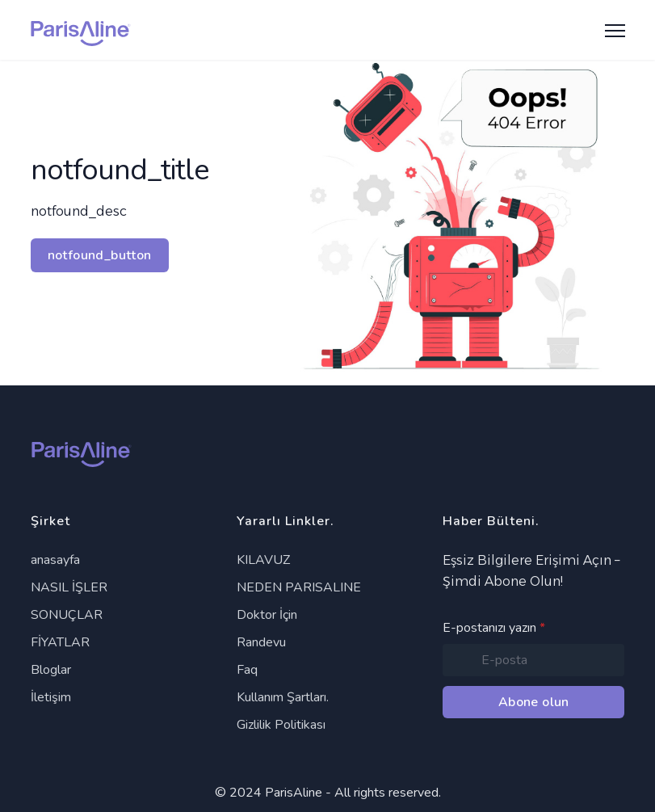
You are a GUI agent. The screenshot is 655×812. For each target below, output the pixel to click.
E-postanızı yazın (494, 628)
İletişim (51, 697)
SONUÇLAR (67, 615)
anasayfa (55, 560)
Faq (247, 670)
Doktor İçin (267, 615)
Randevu (261, 642)
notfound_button (100, 255)
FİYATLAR (60, 642)
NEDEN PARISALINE (299, 587)
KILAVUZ (263, 560)
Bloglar (51, 670)
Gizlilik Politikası (281, 725)
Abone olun (534, 702)
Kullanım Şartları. (283, 697)
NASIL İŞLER (69, 587)
